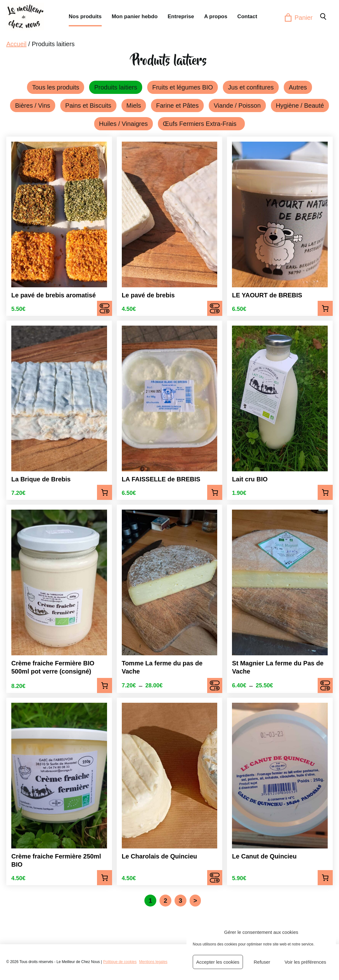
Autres (298, 87)
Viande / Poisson (237, 106)
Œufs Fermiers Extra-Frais (202, 124)
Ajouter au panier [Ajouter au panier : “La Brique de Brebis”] (105, 492)
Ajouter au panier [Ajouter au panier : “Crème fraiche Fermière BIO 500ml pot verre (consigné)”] (105, 685)
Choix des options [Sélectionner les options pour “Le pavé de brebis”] (215, 308)
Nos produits (85, 16)
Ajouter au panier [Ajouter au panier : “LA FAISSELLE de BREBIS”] (215, 492)
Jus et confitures (251, 87)
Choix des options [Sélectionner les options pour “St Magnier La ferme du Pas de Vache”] (325, 685)
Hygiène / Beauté (300, 106)
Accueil (16, 44)
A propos (216, 16)
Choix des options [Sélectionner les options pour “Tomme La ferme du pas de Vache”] (215, 685)
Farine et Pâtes (177, 106)
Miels (134, 106)
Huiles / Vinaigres (124, 124)
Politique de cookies (120, 962)
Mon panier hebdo (135, 16)
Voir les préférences (305, 962)
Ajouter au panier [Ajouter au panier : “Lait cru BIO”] (325, 492)
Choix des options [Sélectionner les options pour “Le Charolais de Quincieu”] (215, 878)
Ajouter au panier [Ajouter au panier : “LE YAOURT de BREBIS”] (325, 308)
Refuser (262, 962)
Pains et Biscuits (88, 106)
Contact (247, 16)
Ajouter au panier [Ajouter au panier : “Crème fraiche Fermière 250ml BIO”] (105, 878)
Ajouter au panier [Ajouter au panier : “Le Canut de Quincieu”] (325, 878)
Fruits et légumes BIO (183, 87)
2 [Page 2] (166, 901)
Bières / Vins (33, 106)
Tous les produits (56, 87)
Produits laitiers (116, 87)
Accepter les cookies (218, 962)
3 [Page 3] (181, 901)
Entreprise (181, 16)
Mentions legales (153, 962)
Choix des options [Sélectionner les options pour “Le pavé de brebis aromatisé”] (105, 308)
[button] (323, 16)
